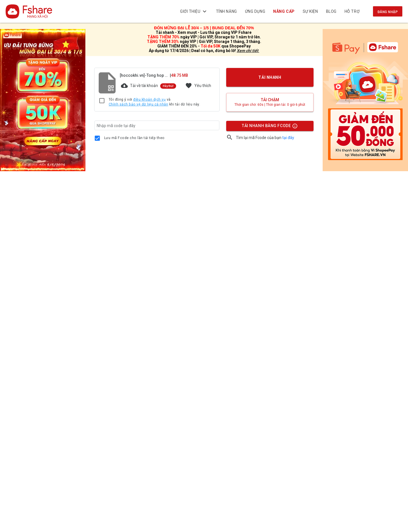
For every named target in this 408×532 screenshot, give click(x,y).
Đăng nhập (388, 12)
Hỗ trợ (352, 11)
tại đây (288, 138)
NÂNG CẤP (284, 11)
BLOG (331, 11)
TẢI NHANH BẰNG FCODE (267, 127)
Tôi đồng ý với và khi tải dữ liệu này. (154, 102)
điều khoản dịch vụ (149, 100)
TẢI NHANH (270, 77)
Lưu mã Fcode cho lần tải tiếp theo (134, 138)
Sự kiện (310, 11)
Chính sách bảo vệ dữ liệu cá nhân (138, 104)
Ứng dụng (255, 11)
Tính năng (226, 11)
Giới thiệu (194, 11)
